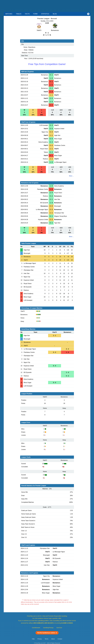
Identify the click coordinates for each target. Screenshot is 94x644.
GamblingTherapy (48, 628)
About (53, 639)
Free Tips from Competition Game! (47, 64)
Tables (19, 14)
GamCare (59, 628)
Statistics (45, 14)
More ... (71, 176)
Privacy (40, 639)
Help (33, 639)
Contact (60, 639)
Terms (47, 639)
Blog (55, 14)
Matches (9, 14)
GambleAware (36, 628)
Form (35, 14)
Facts (27, 14)
